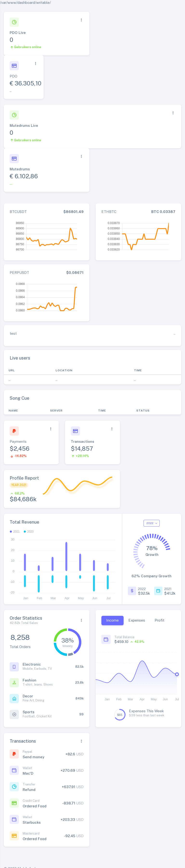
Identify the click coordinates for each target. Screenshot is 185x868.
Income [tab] (112, 620)
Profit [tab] (159, 620)
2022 (150, 523)
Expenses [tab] (137, 620)
